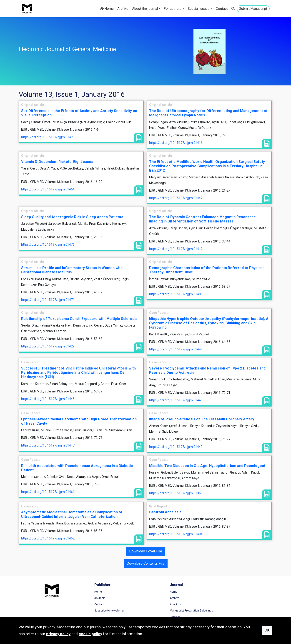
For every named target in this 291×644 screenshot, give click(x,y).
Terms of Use (224, 592)
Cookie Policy (224, 605)
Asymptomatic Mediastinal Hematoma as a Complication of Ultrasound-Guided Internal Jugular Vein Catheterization (72, 514)
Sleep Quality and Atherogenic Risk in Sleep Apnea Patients (72, 217)
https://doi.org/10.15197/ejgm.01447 (48, 445)
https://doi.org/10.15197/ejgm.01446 (176, 400)
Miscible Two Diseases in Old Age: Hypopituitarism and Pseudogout (207, 466)
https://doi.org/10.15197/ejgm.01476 (48, 245)
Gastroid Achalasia (165, 512)
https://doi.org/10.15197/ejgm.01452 (48, 538)
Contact (222, 9)
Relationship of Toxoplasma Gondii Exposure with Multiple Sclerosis (79, 319)
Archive (123, 9)
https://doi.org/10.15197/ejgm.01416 (176, 143)
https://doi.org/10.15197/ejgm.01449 (176, 447)
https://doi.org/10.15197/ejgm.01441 (176, 349)
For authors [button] (173, 9)
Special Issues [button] (199, 9)
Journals (90, 598)
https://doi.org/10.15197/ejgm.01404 (176, 534)
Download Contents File (146, 563)
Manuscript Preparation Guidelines (172, 611)
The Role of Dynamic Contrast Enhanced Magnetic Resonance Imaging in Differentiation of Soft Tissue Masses (202, 219)
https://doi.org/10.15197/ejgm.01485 (176, 294)
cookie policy (90, 634)
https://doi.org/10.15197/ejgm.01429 (48, 346)
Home (107, 9)
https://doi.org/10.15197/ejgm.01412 (176, 249)
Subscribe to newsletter (99, 611)
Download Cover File (146, 551)
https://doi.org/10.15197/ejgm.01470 (48, 137)
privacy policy (58, 634)
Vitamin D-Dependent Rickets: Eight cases (57, 162)
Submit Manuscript (253, 9)
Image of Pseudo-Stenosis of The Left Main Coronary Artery (202, 419)
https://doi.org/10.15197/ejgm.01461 (48, 492)
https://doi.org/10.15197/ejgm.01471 (48, 300)
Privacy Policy (224, 598)
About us (156, 605)
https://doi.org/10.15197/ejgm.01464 (48, 189)
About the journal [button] (145, 9)
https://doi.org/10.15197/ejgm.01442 (176, 198)
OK (267, 630)
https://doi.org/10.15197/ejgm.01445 (48, 399)
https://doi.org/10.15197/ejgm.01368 (176, 493)
